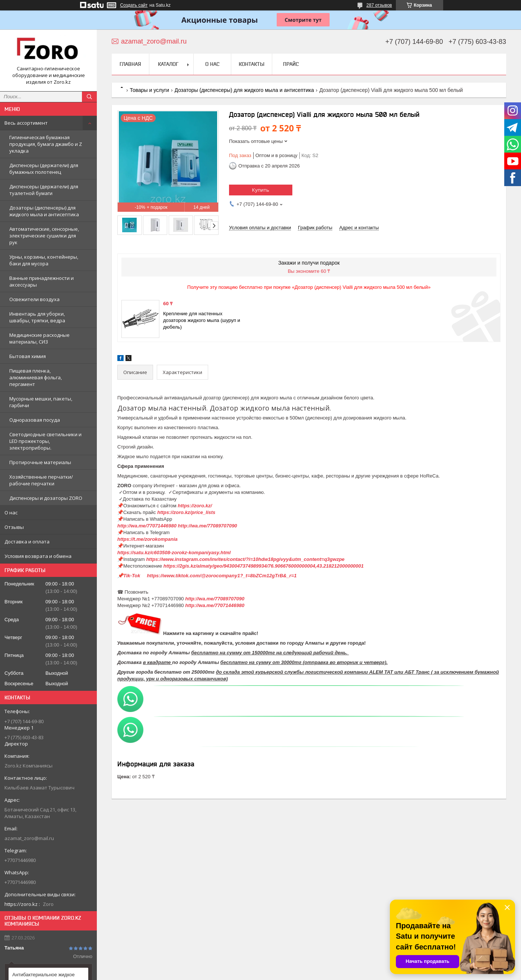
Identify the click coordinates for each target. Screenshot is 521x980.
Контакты (252, 64)
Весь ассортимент (26, 123)
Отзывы (14, 527)
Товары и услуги (149, 90)
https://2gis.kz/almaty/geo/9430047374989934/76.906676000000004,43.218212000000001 (264, 566)
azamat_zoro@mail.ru (29, 838)
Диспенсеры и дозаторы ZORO (46, 498)
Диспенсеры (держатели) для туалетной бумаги (44, 190)
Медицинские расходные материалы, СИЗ (39, 338)
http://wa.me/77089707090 (208, 526)
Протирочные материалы (40, 462)
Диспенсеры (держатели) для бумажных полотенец (44, 169)
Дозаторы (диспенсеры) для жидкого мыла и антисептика (44, 211)
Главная (130, 64)
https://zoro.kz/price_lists (186, 512)
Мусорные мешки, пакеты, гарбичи (41, 402)
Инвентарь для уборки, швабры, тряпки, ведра (37, 317)
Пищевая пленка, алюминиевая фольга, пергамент (36, 377)
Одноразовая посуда (35, 420)
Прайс (291, 64)
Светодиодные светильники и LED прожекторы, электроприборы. (45, 441)
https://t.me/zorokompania (147, 539)
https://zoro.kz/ (195, 506)
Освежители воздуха (34, 299)
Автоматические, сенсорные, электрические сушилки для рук (44, 236)
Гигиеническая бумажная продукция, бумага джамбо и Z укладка (46, 144)
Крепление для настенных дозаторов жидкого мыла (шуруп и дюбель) (202, 320)
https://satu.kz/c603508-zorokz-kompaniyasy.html (176, 553)
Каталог (168, 64)
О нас (11, 513)
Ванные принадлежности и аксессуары (42, 281)
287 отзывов (379, 5)
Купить (261, 190)
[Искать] (89, 97)
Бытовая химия (28, 356)
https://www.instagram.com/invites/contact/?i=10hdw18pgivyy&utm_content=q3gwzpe (245, 559)
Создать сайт (134, 5)
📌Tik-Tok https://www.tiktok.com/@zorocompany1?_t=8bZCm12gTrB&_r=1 (208, 576)
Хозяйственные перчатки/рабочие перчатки (41, 480)
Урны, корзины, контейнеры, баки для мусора (44, 260)
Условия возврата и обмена (38, 556)
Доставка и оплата (27, 542)
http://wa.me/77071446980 (147, 526)
